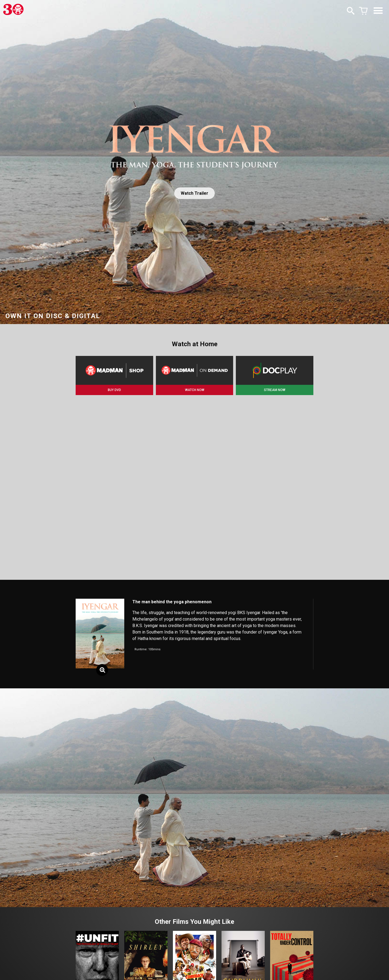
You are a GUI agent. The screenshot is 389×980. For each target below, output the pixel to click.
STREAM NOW (275, 390)
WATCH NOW (195, 390)
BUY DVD (114, 390)
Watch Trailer (194, 193)
